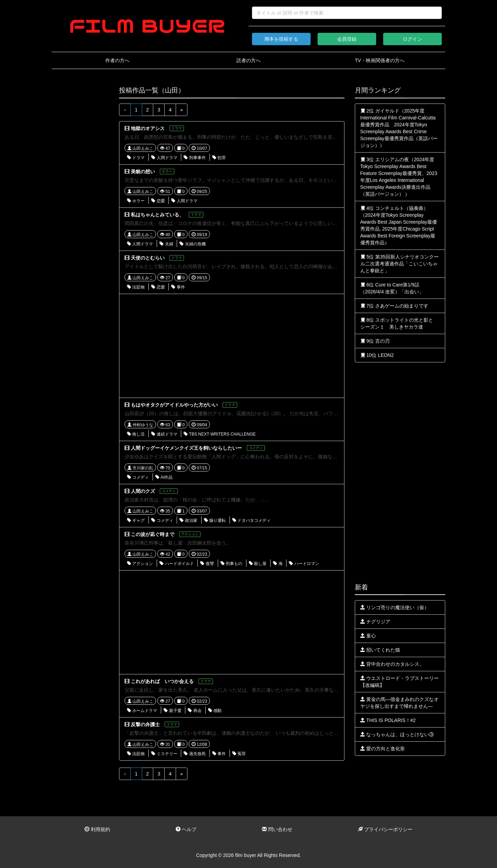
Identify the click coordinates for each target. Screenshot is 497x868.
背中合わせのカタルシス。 (392, 664)
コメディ (138, 477)
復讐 (207, 564)
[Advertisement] (80, 191)
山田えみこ (140, 148)
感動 (215, 711)
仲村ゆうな (140, 425)
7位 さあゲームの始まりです (394, 306)
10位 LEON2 (377, 355)
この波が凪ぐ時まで (153, 534)
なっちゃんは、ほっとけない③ (397, 734)
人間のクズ (143, 491)
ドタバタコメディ (251, 520)
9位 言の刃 (375, 341)
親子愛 (172, 711)
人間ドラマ (164, 158)
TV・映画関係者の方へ (380, 60)
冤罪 (239, 754)
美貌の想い (143, 172)
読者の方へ (248, 60)
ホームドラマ (142, 711)
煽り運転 (215, 520)
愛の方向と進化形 (383, 749)
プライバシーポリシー (385, 829)
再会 (194, 711)
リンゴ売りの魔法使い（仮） (395, 607)
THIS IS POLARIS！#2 (388, 720)
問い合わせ (277, 829)
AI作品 (164, 477)
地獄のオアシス (148, 128)
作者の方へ (117, 60)
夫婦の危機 (192, 244)
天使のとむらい (148, 258)
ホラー (136, 201)
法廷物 (136, 287)
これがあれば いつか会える (162, 681)
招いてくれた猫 (380, 650)
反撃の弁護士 (145, 724)
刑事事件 (194, 158)
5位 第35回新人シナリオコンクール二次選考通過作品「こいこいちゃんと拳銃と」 (399, 264)
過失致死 (194, 754)
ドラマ (136, 158)
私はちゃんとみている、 (157, 215)
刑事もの (231, 564)
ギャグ (136, 520)
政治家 (188, 520)
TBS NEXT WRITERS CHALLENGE (220, 434)
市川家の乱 (140, 468)
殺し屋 (258, 564)
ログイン (412, 39)
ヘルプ (186, 829)
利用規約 (97, 829)
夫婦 (166, 244)
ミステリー (164, 754)
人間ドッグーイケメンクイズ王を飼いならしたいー (186, 448)
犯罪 (219, 158)
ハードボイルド (177, 564)
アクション (140, 564)
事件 (178, 287)
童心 (368, 636)
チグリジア (376, 622)
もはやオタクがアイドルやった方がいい (174, 405)
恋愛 (158, 201)
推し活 (136, 434)
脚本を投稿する (281, 39)
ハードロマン (304, 564)
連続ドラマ (164, 434)
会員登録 (347, 39)
